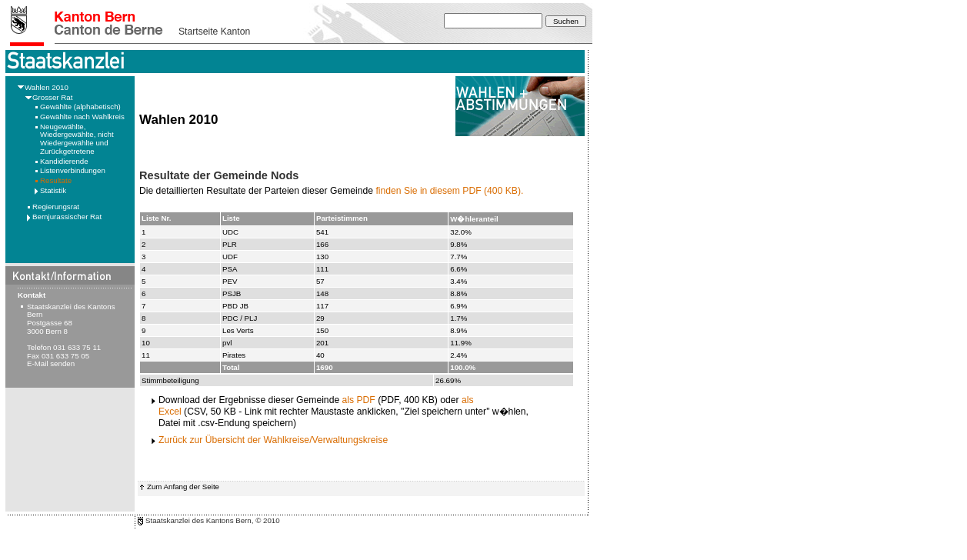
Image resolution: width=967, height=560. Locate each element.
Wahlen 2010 (47, 87)
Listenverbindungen (73, 170)
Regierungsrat (56, 207)
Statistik (53, 190)
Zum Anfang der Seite (183, 487)
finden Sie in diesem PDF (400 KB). (449, 191)
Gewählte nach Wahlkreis (82, 117)
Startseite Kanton (214, 32)
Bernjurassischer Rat (67, 217)
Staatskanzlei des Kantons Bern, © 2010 (213, 520)
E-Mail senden (51, 363)
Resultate (56, 180)
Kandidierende (64, 161)
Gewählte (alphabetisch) (80, 107)
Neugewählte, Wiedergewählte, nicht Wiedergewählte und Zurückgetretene (77, 139)
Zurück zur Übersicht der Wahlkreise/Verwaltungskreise (273, 440)
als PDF (359, 400)
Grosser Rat (52, 97)
